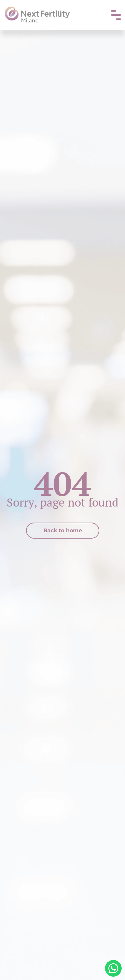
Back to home (63, 530)
